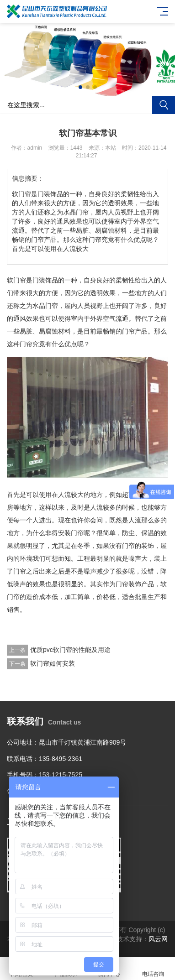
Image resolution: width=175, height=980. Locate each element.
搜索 (164, 105)
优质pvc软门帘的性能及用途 (70, 650)
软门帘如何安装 (53, 663)
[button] (80, 87)
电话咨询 (153, 969)
